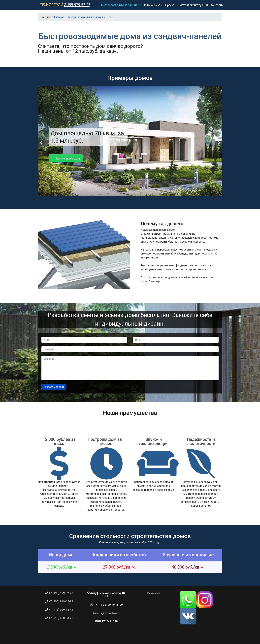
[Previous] (41, 141)
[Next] (219, 141)
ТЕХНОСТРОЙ (52, 5)
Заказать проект (54, 387)
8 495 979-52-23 (77, 5)
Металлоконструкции (194, 5)
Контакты (217, 5)
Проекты (171, 5)
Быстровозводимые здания (119, 5)
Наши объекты (153, 5)
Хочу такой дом (66, 158)
